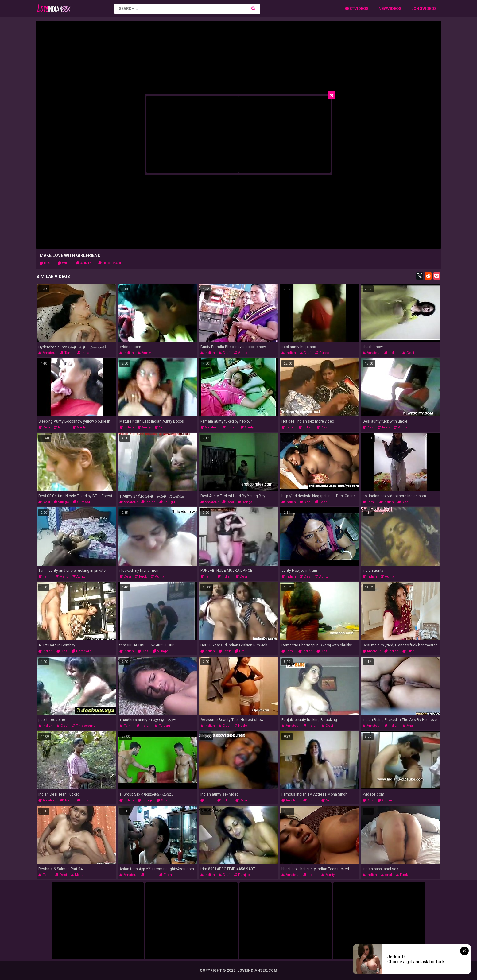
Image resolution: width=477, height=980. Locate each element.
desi (45, 263)
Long (417, 8)
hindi (409, 651)
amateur (47, 353)
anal (408, 726)
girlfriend (388, 800)
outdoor (81, 502)
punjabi (242, 875)
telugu (167, 502)
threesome (84, 726)
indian (84, 353)
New (383, 8)
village (61, 502)
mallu (62, 577)
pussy (322, 353)
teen (321, 502)
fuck (384, 427)
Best (349, 8)
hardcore (82, 651)
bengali (246, 502)
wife (64, 263)
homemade (110, 263)
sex (162, 800)
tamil (67, 353)
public (61, 427)
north (161, 427)
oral (240, 651)
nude (240, 726)
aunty (84, 263)
